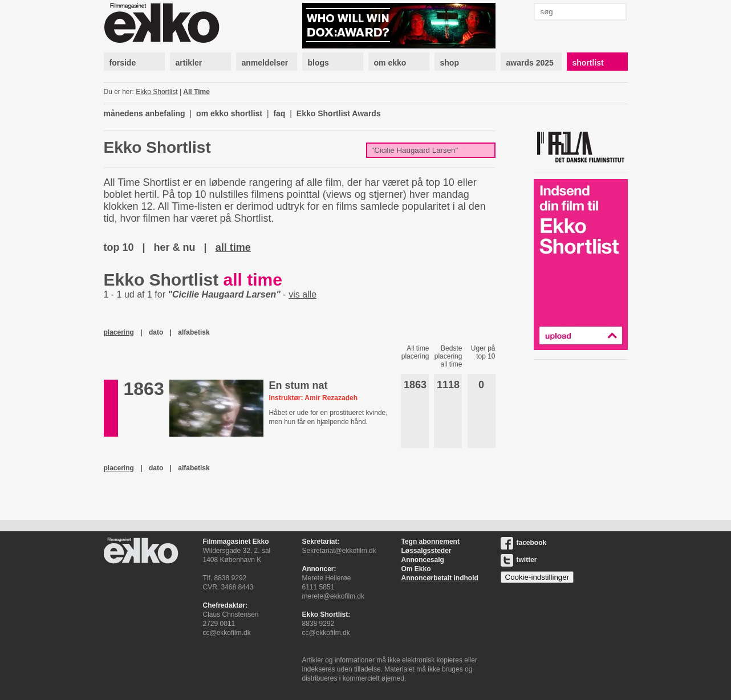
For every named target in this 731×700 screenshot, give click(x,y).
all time (233, 247)
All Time (196, 92)
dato (156, 332)
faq (279, 113)
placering (119, 332)
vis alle (302, 294)
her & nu (175, 247)
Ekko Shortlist (157, 92)
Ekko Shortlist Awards (339, 113)
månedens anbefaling (145, 113)
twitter (519, 560)
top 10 (119, 247)
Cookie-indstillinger (537, 577)
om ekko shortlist (229, 113)
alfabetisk (194, 332)
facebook (524, 543)
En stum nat (298, 385)
